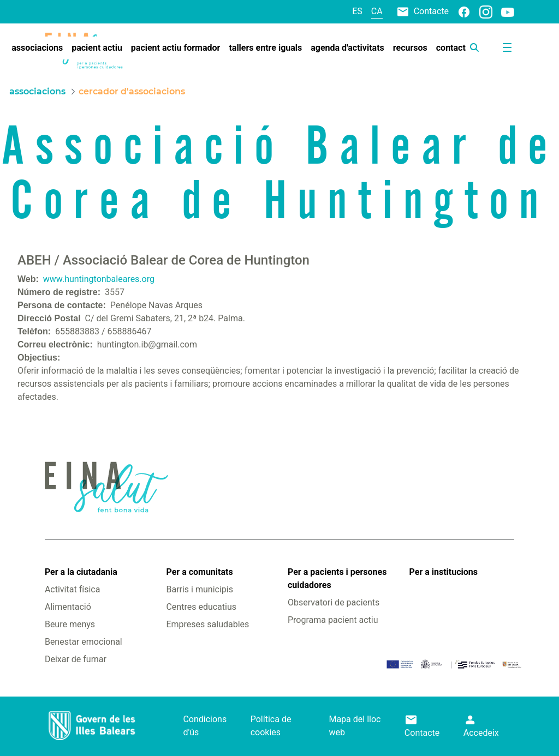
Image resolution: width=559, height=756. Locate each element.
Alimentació (68, 607)
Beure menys (70, 624)
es (357, 11)
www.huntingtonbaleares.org (99, 279)
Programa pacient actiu (333, 620)
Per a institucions (444, 572)
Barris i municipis (199, 589)
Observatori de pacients (334, 602)
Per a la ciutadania (81, 572)
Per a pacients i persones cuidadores (337, 578)
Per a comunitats (199, 572)
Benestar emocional (84, 642)
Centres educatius (201, 607)
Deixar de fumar (76, 659)
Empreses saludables (207, 624)
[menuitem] (37, 48)
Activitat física (72, 589)
